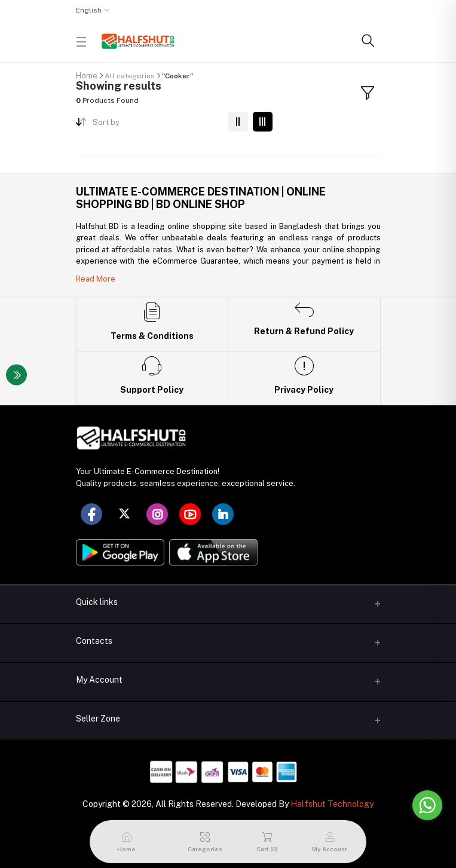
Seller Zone (98, 719)
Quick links (97, 602)
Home (87, 76)
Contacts (94, 641)
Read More (96, 279)
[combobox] (156, 125)
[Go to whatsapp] (427, 805)
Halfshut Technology (332, 804)
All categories (130, 76)
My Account (99, 680)
